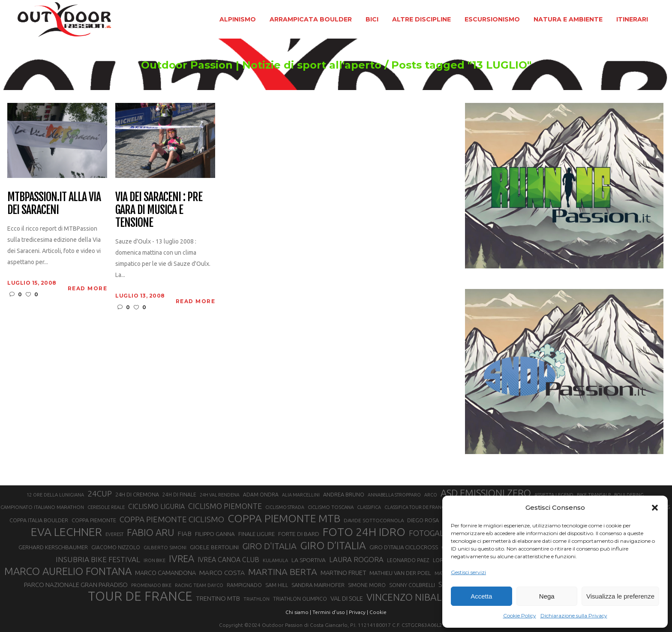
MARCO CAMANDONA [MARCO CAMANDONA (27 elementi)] (165, 573)
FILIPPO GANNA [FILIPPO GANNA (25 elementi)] (215, 534)
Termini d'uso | (330, 612)
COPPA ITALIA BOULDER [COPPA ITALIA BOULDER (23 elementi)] (39, 520)
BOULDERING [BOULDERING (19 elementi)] (629, 495)
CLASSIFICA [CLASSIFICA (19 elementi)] (369, 507)
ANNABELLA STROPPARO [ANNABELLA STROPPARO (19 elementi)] (394, 495)
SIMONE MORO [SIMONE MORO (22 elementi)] (367, 585)
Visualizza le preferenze (620, 596)
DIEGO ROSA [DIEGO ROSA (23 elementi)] (423, 520)
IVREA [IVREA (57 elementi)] (181, 558)
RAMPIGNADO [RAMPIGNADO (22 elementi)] (244, 585)
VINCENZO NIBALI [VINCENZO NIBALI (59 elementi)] (405, 597)
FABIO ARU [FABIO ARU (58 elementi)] (150, 532)
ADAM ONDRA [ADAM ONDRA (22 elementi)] (261, 495)
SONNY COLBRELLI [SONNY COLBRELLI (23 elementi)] (412, 585)
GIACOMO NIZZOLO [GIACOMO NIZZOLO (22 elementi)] (116, 547)
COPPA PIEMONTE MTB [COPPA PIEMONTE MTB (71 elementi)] (284, 518)
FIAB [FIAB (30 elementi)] (184, 534)
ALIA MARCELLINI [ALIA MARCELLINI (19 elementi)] (301, 495)
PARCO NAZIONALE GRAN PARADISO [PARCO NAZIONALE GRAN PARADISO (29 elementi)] (76, 585)
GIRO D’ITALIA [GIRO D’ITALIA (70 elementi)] (333, 545)
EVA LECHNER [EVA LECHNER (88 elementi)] (66, 532)
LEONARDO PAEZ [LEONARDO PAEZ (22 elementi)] (408, 560)
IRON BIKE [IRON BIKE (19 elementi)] (154, 560)
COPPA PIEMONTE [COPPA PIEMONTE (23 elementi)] (94, 520)
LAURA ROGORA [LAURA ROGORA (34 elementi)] (356, 559)
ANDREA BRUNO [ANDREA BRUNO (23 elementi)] (344, 494)
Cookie (378, 612)
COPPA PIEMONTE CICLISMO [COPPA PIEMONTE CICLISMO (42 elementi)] (172, 519)
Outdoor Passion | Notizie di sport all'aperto (261, 65)
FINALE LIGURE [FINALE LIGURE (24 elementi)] (256, 534)
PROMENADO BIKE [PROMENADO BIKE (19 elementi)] (151, 585)
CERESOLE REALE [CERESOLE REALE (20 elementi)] (106, 507)
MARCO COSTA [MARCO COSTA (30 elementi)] (222, 573)
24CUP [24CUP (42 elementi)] (100, 494)
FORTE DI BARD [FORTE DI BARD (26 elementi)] (299, 534)
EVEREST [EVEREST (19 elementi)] (114, 534)
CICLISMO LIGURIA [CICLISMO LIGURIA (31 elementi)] (156, 506)
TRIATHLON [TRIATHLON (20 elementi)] (256, 599)
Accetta (481, 596)
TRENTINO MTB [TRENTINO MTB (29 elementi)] (218, 598)
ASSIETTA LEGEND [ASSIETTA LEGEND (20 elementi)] (554, 495)
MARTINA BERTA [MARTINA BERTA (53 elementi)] (283, 572)
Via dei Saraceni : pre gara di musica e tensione (159, 210)
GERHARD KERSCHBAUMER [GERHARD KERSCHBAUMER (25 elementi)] (53, 547)
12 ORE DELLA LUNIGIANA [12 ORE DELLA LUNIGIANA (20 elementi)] (55, 495)
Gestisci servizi (468, 572)
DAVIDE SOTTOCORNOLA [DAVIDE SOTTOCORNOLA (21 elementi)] (374, 520)
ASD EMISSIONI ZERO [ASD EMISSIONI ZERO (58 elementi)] (486, 493)
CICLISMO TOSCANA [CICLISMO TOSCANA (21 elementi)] (331, 507)
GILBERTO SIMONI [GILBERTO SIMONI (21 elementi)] (165, 547)
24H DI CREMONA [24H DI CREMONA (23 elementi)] (137, 494)
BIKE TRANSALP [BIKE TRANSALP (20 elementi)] (594, 495)
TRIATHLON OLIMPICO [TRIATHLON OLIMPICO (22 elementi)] (300, 599)
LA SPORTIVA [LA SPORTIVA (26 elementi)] (309, 560)
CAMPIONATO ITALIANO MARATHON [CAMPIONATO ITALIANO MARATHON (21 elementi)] (42, 507)
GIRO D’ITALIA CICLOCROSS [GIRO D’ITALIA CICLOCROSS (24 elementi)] (404, 547)
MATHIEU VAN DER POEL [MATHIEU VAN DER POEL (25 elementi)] (400, 573)
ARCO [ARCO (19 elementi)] (431, 495)
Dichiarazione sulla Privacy (574, 615)
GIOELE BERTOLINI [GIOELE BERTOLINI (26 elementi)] (214, 547)
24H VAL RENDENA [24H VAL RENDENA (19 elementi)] (220, 495)
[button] (655, 508)
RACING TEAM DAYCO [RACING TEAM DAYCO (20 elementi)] (199, 585)
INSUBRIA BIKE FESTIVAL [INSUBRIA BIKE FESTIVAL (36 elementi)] (98, 559)
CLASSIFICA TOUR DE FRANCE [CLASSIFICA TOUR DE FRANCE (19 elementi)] (416, 507)
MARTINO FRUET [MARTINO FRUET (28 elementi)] (343, 573)
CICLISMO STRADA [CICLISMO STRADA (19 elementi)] (285, 507)
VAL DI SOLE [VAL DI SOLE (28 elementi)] (347, 598)
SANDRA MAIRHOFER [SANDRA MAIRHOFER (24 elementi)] (318, 585)
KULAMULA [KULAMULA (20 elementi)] (275, 560)
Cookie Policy (520, 615)
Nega (547, 596)
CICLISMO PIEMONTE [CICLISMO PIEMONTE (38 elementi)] (225, 506)
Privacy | (358, 612)
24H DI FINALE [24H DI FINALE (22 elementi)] (179, 495)
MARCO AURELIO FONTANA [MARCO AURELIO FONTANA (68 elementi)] (68, 572)
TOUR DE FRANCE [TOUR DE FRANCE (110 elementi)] (140, 596)
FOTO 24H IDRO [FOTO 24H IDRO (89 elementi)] (364, 532)
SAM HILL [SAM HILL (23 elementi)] (277, 585)
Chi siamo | (298, 612)
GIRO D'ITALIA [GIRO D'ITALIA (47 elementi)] (269, 546)
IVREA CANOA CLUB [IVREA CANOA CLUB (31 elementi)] (228, 560)
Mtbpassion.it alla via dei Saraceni (54, 204)
